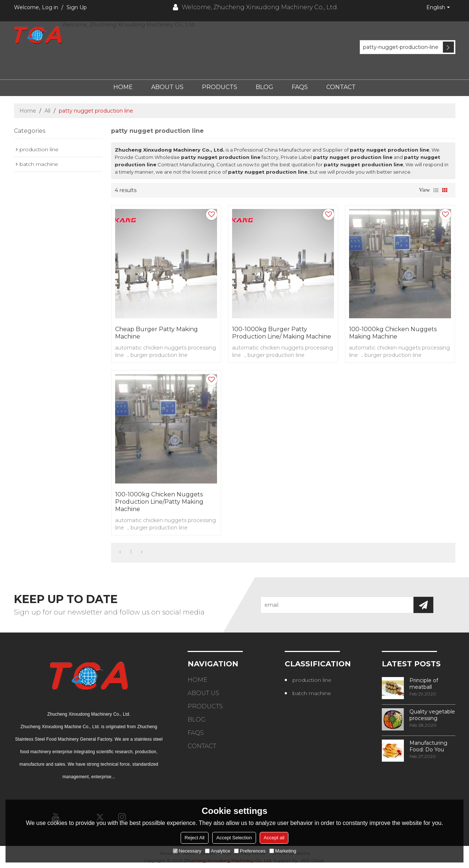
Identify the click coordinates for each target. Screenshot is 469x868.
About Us (167, 87)
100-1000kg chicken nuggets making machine (393, 333)
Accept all (274, 838)
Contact (341, 87)
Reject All (195, 838)
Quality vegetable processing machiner (432, 715)
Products (220, 87)
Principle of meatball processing (424, 684)
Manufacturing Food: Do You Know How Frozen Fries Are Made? (430, 746)
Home (123, 87)
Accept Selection (234, 838)
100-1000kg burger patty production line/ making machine (282, 333)
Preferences (250, 851)
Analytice (218, 851)
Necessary (187, 851)
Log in (50, 7)
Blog (264, 87)
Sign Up (77, 7)
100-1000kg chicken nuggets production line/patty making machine (159, 502)
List (436, 190)
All (47, 111)
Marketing (283, 851)
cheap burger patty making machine (157, 333)
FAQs (300, 87)
